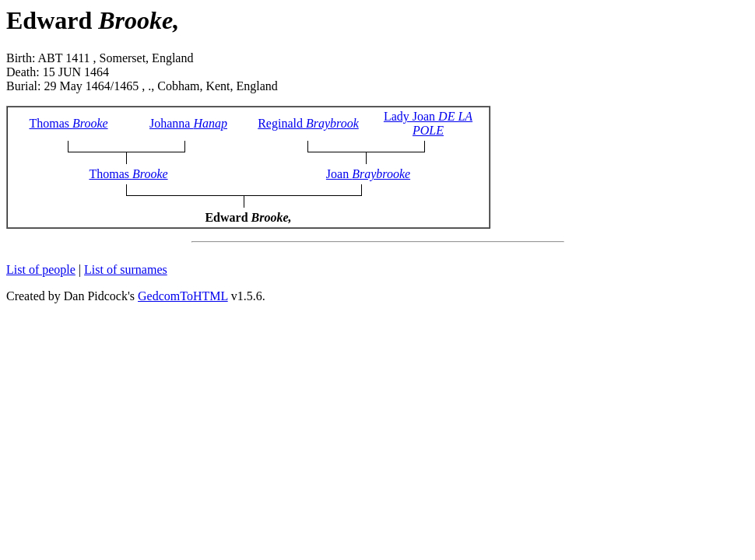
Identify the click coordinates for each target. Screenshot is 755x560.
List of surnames (126, 269)
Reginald (308, 123)
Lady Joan (428, 123)
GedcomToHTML (183, 296)
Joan (368, 174)
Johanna (188, 123)
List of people (41, 269)
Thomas (68, 123)
